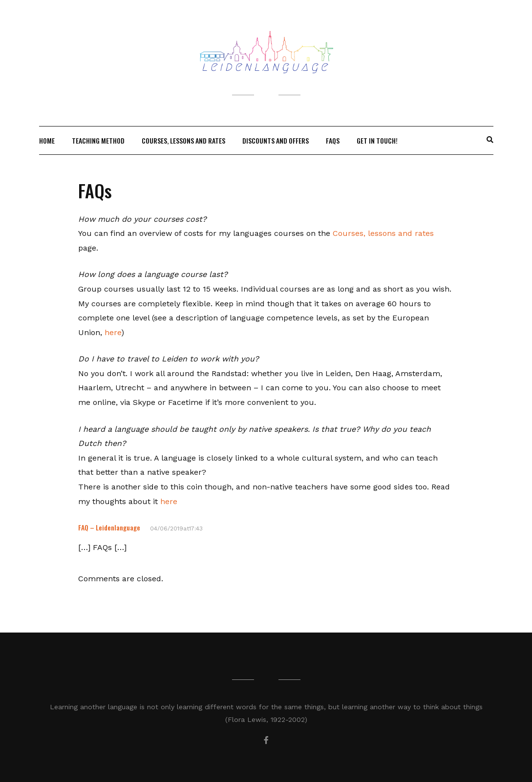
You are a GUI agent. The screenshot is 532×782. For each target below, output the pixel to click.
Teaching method (98, 140)
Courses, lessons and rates (183, 140)
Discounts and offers (276, 140)
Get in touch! (377, 140)
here (113, 332)
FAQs (333, 140)
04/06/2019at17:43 (176, 528)
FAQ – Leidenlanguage (109, 527)
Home (47, 140)
